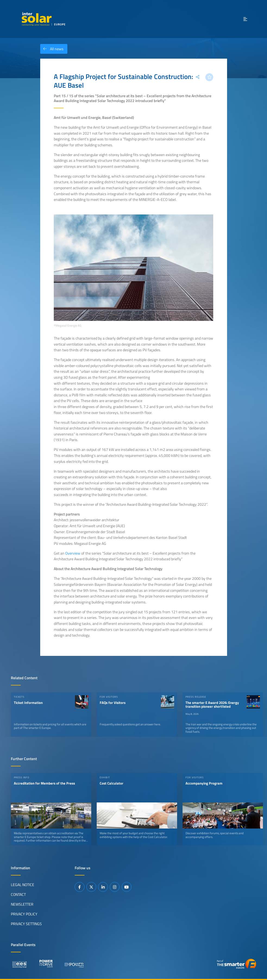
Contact (18, 894)
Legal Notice (23, 885)
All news (52, 49)
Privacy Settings (26, 924)
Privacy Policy (24, 914)
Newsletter (22, 904)
